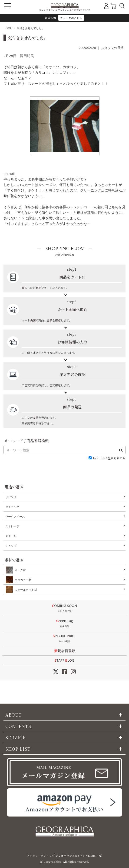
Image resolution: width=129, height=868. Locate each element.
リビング (11, 497)
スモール (11, 536)
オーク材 (19, 570)
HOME (8, 28)
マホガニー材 (22, 580)
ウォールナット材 (25, 589)
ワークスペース (15, 517)
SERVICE (16, 737)
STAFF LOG (64, 660)
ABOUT (13, 715)
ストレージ (12, 526)
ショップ (11, 546)
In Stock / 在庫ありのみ (109, 458)
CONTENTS (18, 726)
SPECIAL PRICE (64, 639)
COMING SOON (64, 609)
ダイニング (12, 507)
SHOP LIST (18, 749)
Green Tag (64, 624)
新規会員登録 (65, 651)
